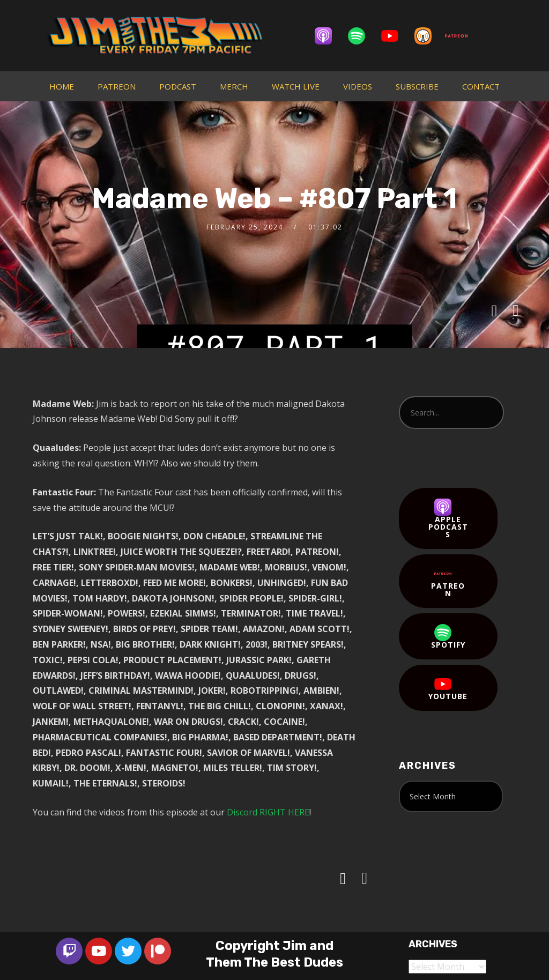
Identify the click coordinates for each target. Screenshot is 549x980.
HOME (62, 86)
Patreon (448, 582)
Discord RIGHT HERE (268, 812)
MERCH (234, 86)
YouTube (448, 688)
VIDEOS (358, 86)
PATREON (117, 86)
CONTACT (481, 86)
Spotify (448, 637)
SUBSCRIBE (417, 86)
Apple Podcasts (448, 519)
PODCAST (178, 86)
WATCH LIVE (296, 86)
